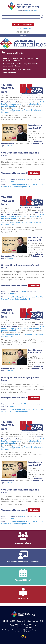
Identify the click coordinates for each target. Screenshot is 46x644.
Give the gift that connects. (23, 24)
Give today (34, 173)
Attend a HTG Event (23, 575)
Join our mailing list (23, 28)
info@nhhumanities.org (23, 627)
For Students (23, 594)
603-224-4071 (17, 625)
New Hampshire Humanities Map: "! (22, 186)
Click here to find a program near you (23, 103)
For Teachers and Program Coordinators (23, 557)
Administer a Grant (23, 538)
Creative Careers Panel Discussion (17, 69)
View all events (10, 73)
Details (10, 146)
